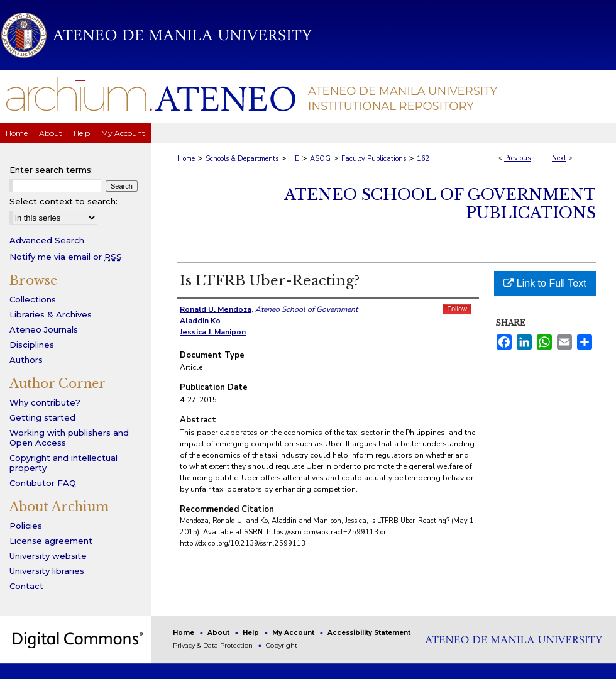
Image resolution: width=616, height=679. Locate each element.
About (219, 633)
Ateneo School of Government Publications (440, 204)
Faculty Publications (374, 159)
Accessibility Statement (369, 633)
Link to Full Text (545, 283)
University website (48, 556)
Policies (26, 526)
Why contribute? (45, 402)
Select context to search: (63, 201)
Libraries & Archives (51, 314)
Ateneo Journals (44, 329)
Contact (26, 586)
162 (423, 159)
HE (294, 159)
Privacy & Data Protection (214, 645)
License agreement (51, 541)
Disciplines (32, 345)
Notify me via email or (66, 257)
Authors (26, 360)
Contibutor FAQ (43, 483)
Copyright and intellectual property (63, 463)
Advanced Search (47, 240)
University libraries (47, 571)
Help (252, 633)
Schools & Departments (242, 159)
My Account (294, 633)
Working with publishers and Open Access (69, 438)
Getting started (42, 417)
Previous (517, 158)
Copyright (282, 645)
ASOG (320, 159)
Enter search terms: (51, 170)
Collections (33, 299)
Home (186, 159)
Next (559, 158)
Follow (457, 309)
